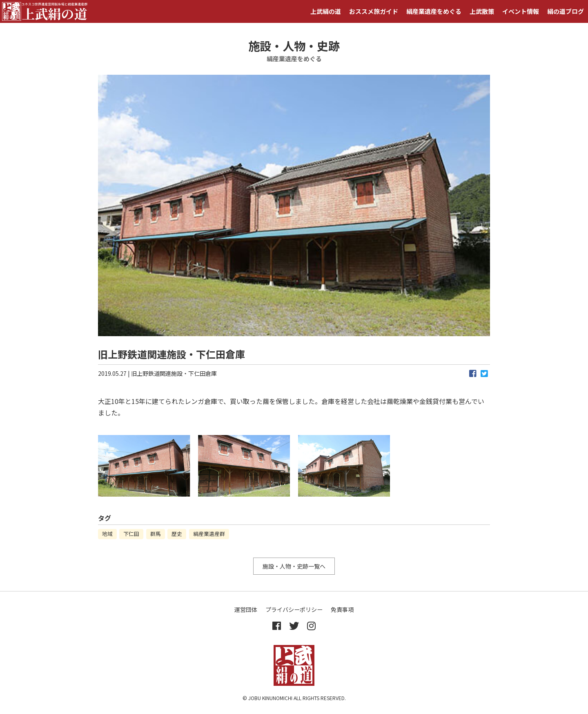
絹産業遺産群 (209, 534)
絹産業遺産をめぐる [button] (434, 11)
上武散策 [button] (482, 11)
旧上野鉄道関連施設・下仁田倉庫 (174, 373)
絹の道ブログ (566, 11)
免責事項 (342, 609)
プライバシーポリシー (294, 609)
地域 (107, 534)
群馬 (156, 534)
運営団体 (246, 609)
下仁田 (131, 534)
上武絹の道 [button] (326, 11)
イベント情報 (521, 11)
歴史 (177, 534)
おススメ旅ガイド (374, 11)
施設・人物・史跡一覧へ (294, 566)
